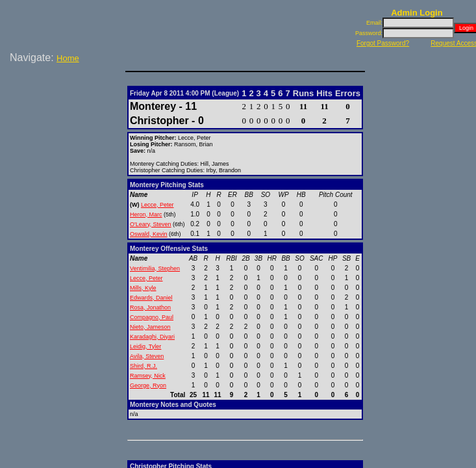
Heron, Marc (146, 214)
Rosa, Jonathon (150, 307)
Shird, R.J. (144, 366)
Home (68, 58)
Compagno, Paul (152, 317)
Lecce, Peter (157, 205)
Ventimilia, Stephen (155, 268)
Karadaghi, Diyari (152, 337)
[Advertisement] (65, 110)
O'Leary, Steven (151, 224)
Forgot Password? (383, 43)
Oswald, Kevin (149, 234)
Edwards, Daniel (151, 298)
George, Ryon (148, 385)
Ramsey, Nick (148, 376)
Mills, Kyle (143, 288)
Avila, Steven (147, 356)
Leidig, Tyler (145, 346)
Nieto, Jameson (150, 327)
